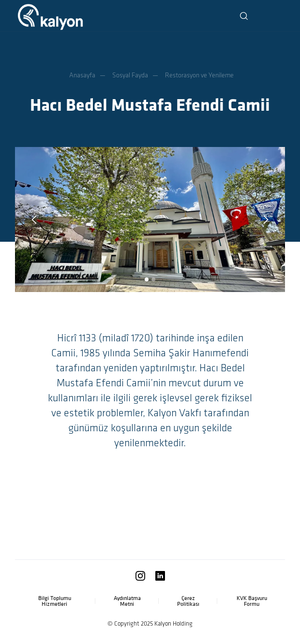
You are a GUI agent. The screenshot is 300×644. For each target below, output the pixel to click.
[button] (276, 17)
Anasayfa (82, 75)
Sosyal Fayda (130, 75)
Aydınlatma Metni (127, 601)
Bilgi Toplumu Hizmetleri (55, 601)
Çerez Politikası (188, 601)
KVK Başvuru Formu (252, 601)
